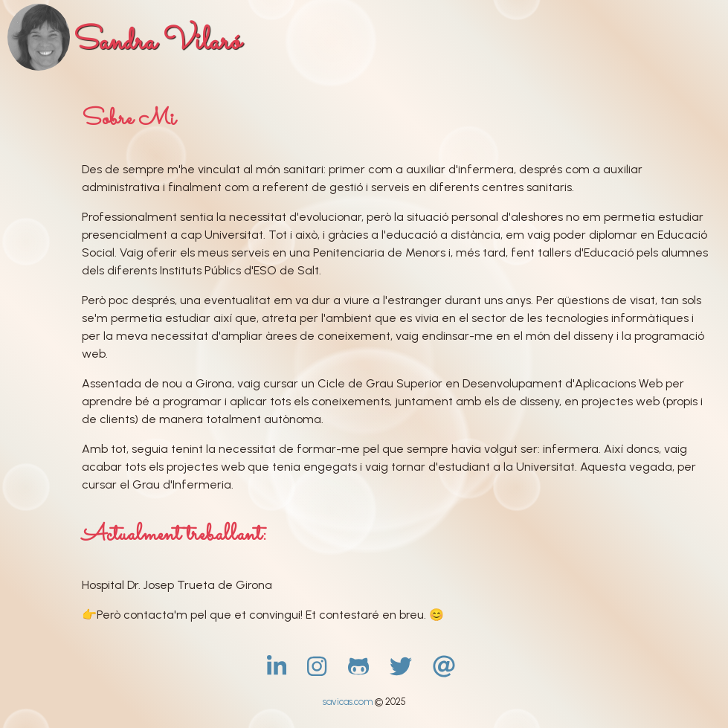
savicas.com (349, 702)
